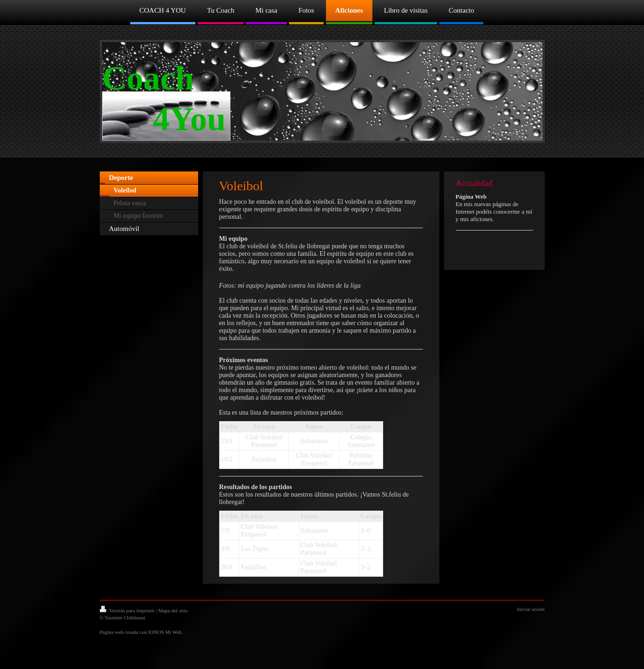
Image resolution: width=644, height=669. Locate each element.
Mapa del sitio (173, 610)
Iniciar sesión (531, 609)
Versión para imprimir (128, 610)
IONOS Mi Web (165, 632)
